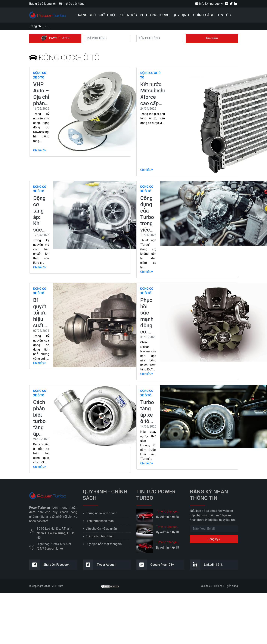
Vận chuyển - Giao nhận (101, 529)
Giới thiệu (108, 15)
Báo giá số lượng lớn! (43, 4)
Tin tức (224, 15)
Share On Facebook (49, 565)
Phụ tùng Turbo (155, 15)
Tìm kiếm (212, 38)
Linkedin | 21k (206, 565)
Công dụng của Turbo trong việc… (147, 214)
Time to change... (167, 511)
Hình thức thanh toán (100, 521)
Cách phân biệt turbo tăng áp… (39, 418)
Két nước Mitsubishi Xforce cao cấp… (153, 94)
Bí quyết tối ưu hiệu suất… (40, 313)
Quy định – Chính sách (193, 15)
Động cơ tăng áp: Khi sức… (39, 214)
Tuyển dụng (231, 586)
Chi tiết (40, 150)
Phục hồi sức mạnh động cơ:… (147, 316)
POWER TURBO (55, 38)
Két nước (128, 15)
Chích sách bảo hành (100, 536)
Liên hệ (218, 586)
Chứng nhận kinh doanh (101, 513)
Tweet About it (100, 565)
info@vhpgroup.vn (209, 4)
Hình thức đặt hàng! (72, 4)
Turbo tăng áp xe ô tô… (147, 412)
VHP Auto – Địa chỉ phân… (41, 94)
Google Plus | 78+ (155, 565)
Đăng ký (214, 539)
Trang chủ (86, 15)
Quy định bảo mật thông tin (104, 544)
